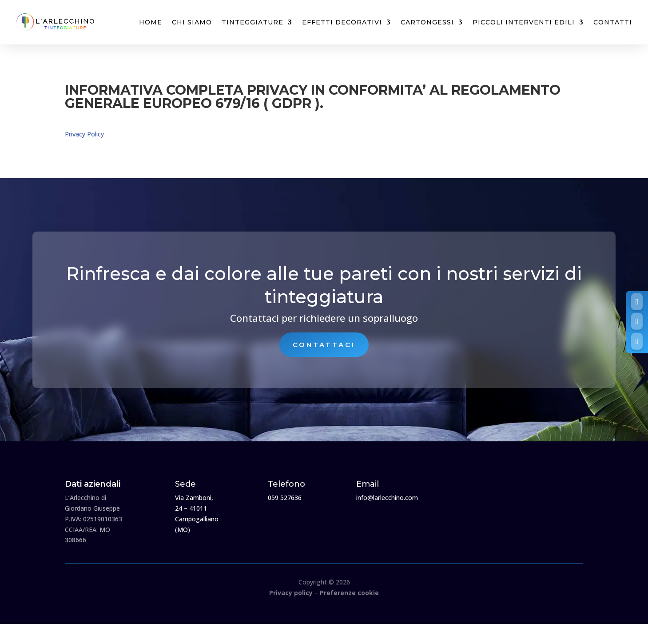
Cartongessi (427, 22)
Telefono (286, 484)
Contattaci (324, 345)
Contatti (613, 22)
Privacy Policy (84, 134)
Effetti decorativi (342, 22)
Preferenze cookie (349, 593)
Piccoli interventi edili (524, 22)
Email (368, 484)
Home (151, 22)
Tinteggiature (252, 22)
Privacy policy (291, 593)
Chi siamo (192, 22)
